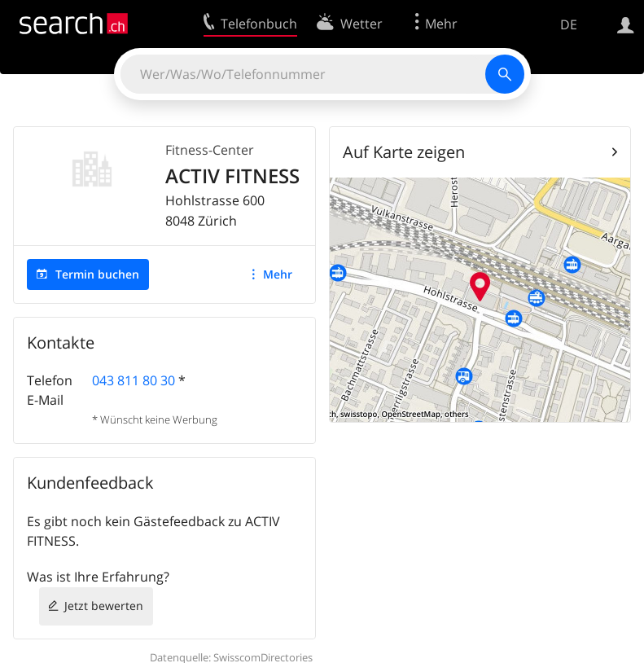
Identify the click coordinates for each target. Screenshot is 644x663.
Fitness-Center (210, 150)
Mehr (278, 274)
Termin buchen (97, 274)
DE (569, 24)
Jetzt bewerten (104, 606)
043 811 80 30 (134, 380)
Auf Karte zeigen (404, 152)
